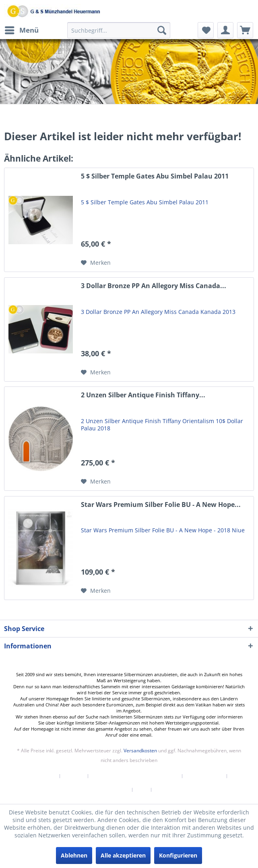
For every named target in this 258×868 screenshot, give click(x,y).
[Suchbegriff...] (119, 30)
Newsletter (42, 776)
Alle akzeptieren (123, 855)
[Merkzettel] (206, 30)
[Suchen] (162, 30)
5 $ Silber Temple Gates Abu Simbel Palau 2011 (155, 176)
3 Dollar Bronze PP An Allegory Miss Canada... (154, 286)
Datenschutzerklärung (101, 790)
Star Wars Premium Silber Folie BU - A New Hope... (161, 505)
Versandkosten (140, 751)
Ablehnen (74, 855)
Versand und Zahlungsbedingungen (135, 776)
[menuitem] (21, 30)
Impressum (169, 790)
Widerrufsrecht (205, 776)
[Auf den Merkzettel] (96, 263)
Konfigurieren (178, 855)
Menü (22, 29)
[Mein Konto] (225, 30)
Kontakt (74, 776)
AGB (142, 790)
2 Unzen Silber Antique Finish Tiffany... (143, 395)
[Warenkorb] (245, 30)
